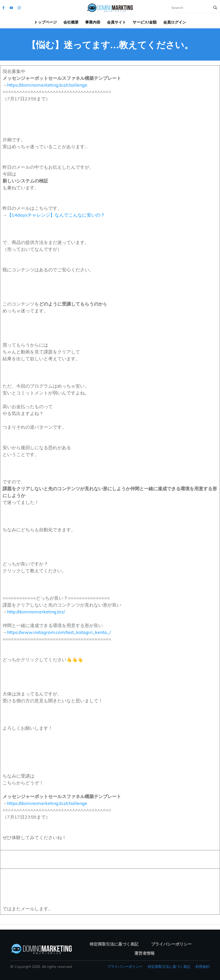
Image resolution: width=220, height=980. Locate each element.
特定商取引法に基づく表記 (169, 967)
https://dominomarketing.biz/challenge (47, 85)
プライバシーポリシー (125, 967)
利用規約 (203, 967)
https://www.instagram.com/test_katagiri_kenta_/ (59, 632)
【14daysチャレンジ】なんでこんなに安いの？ (56, 215)
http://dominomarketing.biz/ (36, 612)
